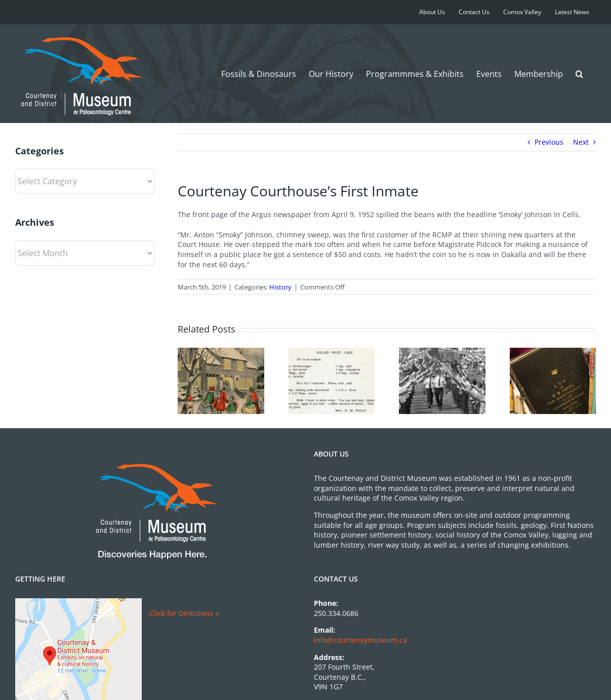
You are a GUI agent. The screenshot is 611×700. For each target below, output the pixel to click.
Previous (549, 142)
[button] (579, 74)
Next (581, 142)
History (280, 287)
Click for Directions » (184, 613)
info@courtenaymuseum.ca (360, 640)
